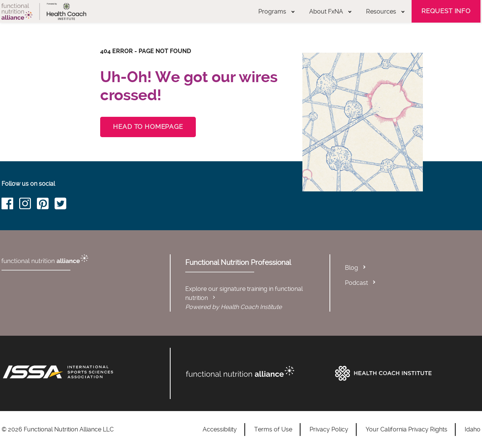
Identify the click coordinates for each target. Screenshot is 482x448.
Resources (385, 11)
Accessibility (220, 429)
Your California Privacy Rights (406, 429)
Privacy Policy (329, 429)
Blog (352, 268)
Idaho (473, 429)
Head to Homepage (148, 127)
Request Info (446, 11)
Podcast (356, 283)
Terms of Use (273, 429)
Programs (276, 11)
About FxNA (330, 11)
